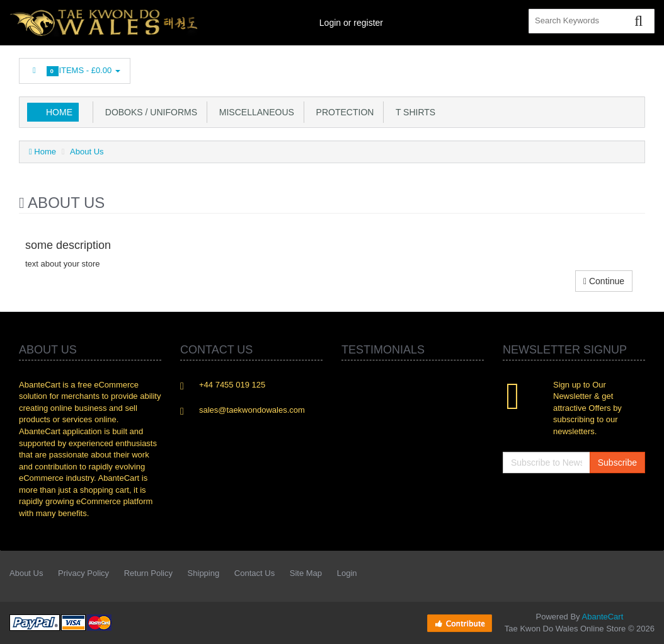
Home (59, 112)
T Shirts (413, 112)
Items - (75, 71)
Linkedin (524, 67)
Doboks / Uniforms (149, 112)
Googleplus (580, 67)
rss (552, 67)
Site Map (306, 573)
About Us (87, 152)
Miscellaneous (254, 112)
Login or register (351, 23)
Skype (608, 67)
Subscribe (617, 463)
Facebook (467, 67)
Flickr (636, 67)
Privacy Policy (83, 573)
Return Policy (148, 573)
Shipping (204, 573)
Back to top (643, 624)
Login (347, 573)
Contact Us (255, 573)
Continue (604, 281)
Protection (343, 112)
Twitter (496, 67)
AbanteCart (603, 617)
